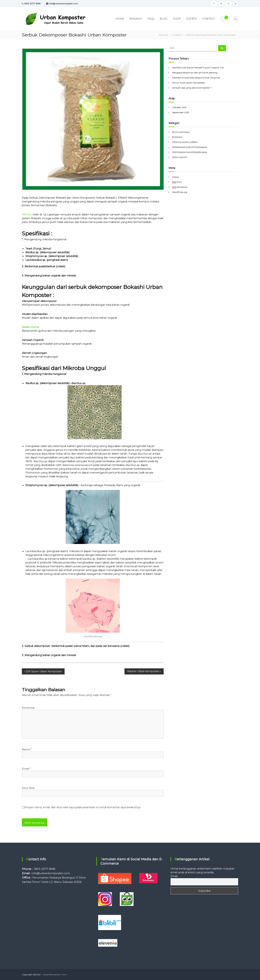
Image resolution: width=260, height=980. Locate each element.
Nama (27, 749)
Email (26, 769)
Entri (177, 182)
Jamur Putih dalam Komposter (189, 83)
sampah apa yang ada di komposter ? (192, 88)
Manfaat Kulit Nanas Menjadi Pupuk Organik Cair (198, 68)
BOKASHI (136, 19)
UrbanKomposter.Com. (55, 975)
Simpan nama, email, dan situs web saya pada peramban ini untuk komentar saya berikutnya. (82, 807)
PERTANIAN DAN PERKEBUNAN (190, 152)
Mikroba (27, 214)
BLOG (164, 19)
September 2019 (181, 112)
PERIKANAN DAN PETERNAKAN (189, 147)
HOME (120, 19)
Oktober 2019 (179, 107)
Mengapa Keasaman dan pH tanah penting (195, 73)
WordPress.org (180, 192)
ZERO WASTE (180, 157)
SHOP (177, 19)
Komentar (28, 708)
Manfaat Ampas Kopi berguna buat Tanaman (196, 78)
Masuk (176, 177)
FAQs (151, 19)
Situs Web (28, 788)
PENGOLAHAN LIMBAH (185, 142)
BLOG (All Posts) (181, 132)
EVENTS (192, 19)
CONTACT (209, 19)
